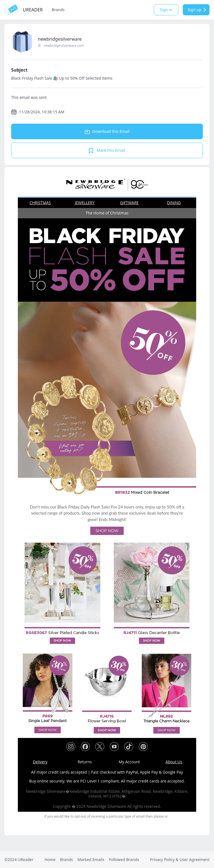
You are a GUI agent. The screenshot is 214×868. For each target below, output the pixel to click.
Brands (58, 10)
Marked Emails (91, 860)
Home (50, 860)
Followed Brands (124, 860)
